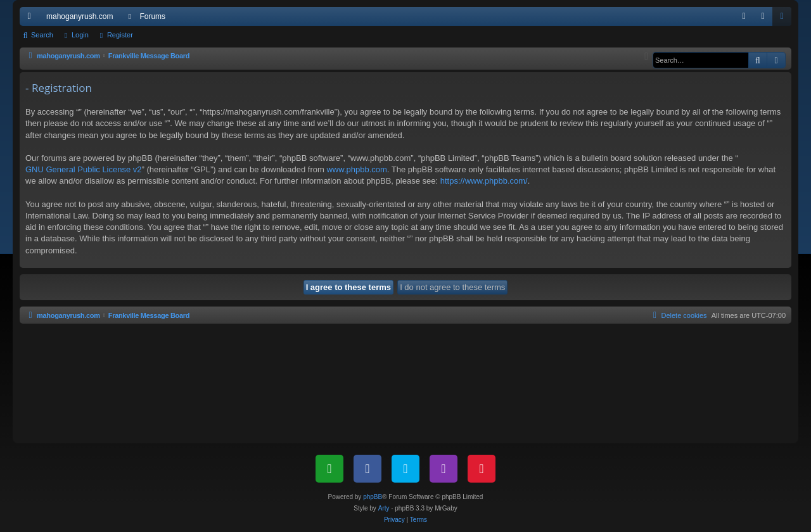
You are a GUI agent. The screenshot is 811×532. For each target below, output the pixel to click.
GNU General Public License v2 (84, 169)
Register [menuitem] (785, 19)
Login (80, 35)
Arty (384, 508)
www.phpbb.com (356, 169)
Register (120, 35)
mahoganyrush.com (80, 16)
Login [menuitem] (766, 19)
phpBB (373, 497)
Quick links (32, 19)
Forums (152, 16)
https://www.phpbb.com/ (484, 181)
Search (42, 35)
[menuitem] (744, 16)
